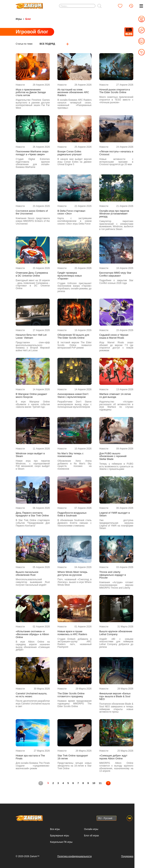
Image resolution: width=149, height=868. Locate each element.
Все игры (55, 829)
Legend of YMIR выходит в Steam (115, 514)
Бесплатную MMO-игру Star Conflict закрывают (115, 274)
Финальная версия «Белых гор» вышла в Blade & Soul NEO (115, 696)
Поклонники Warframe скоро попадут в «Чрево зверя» (32, 153)
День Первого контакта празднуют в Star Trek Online (32, 514)
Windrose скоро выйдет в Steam (30, 455)
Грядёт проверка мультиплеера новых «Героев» (70, 276)
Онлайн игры (91, 829)
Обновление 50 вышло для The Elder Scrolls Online (73, 336)
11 (100, 783)
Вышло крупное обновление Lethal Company (116, 633)
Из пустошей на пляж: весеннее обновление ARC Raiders (73, 92)
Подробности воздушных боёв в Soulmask (72, 514)
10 (94, 783)
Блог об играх (91, 835)
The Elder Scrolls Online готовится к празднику (71, 695)
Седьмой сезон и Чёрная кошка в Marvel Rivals (114, 336)
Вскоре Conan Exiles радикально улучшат (70, 153)
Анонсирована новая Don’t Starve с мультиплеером (73, 396)
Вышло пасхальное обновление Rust (27, 573)
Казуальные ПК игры (61, 842)
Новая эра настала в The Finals (30, 757)
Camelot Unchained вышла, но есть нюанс (31, 695)
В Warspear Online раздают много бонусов (31, 396)
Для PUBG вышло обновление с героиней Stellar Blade (113, 456)
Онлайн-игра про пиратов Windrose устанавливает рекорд (114, 214)
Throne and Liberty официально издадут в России (113, 575)
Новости (20, 85)
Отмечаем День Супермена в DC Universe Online (32, 274)
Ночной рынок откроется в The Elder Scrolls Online (115, 91)
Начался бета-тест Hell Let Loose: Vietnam (31, 336)
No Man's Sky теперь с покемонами (70, 455)
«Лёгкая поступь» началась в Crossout (116, 153)
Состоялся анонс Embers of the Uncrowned (32, 212)
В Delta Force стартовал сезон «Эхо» (71, 212)
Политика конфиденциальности (74, 856)
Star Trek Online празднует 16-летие (73, 757)
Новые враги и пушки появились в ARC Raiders (72, 633)
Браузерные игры (59, 835)
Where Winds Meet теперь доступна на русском (72, 573)
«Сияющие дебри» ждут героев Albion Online (113, 757)
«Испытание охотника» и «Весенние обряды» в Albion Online (32, 634)
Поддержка (127, 856)
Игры (19, 19)
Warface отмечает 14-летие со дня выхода (115, 396)
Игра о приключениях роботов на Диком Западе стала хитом (31, 92)
